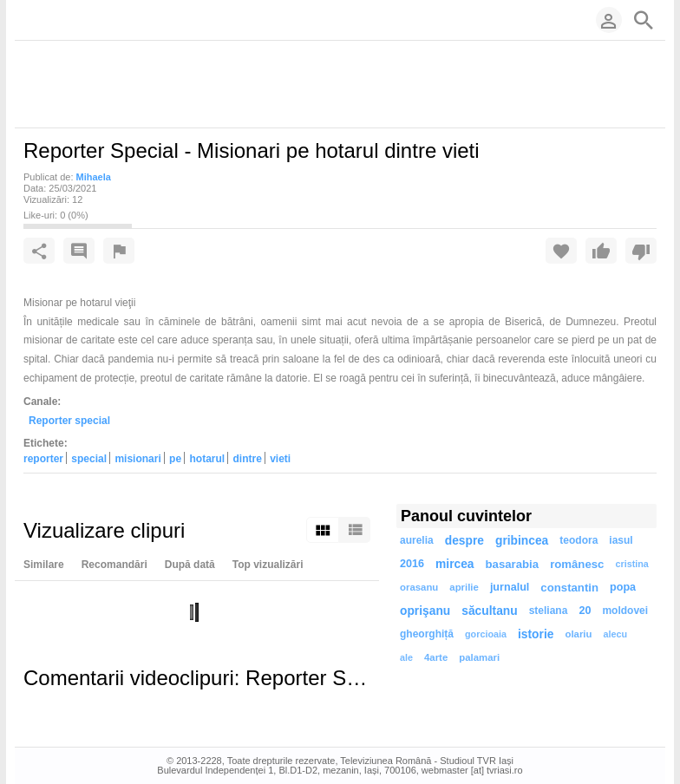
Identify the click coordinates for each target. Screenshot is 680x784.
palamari (479, 657)
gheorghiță (427, 634)
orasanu (419, 587)
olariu (578, 634)
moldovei (625, 611)
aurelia (417, 540)
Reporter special (69, 421)
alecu (615, 634)
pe (175, 459)
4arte (436, 657)
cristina (631, 564)
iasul (621, 540)
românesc (577, 564)
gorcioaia (486, 634)
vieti (280, 459)
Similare (44, 565)
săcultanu (489, 611)
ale (406, 657)
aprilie (464, 587)
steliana (549, 611)
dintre (247, 459)
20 (585, 611)
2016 (412, 564)
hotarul (207, 459)
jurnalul (510, 587)
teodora (579, 540)
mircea (455, 564)
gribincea (522, 541)
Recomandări (114, 565)
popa (623, 587)
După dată (190, 565)
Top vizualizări (268, 565)
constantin (569, 588)
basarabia (513, 564)
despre (464, 541)
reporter (43, 459)
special (89, 459)
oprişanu (425, 611)
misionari (137, 459)
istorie (536, 634)
